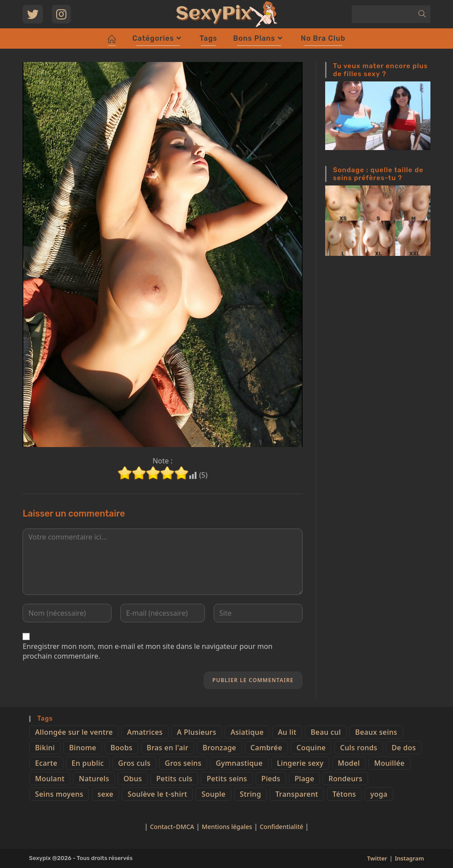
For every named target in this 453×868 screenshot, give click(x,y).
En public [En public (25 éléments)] (88, 763)
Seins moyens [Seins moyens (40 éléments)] (59, 794)
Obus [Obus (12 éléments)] (133, 779)
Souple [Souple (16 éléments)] (213, 794)
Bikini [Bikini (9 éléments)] (45, 748)
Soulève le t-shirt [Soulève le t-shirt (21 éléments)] (157, 794)
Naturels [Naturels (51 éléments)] (94, 779)
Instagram (409, 858)
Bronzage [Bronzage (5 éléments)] (219, 748)
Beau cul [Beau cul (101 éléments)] (326, 732)
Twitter (377, 858)
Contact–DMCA (172, 827)
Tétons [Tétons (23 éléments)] (344, 794)
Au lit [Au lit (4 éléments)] (287, 732)
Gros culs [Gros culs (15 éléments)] (134, 763)
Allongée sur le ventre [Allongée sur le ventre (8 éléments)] (74, 732)
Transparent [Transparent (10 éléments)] (297, 794)
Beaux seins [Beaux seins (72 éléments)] (376, 732)
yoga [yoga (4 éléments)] (379, 794)
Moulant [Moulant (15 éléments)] (50, 779)
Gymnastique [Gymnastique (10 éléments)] (239, 763)
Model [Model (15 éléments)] (349, 763)
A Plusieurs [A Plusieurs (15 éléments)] (197, 732)
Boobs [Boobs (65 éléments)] (122, 748)
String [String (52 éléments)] (250, 794)
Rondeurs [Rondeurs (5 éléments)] (345, 779)
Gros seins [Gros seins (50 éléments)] (183, 763)
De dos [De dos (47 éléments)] (404, 748)
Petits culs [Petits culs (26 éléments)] (174, 779)
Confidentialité (282, 827)
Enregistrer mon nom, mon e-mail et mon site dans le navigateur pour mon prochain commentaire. (148, 651)
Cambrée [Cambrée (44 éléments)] (266, 748)
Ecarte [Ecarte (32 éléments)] (46, 763)
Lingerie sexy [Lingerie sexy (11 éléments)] (300, 763)
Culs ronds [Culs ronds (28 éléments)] (359, 748)
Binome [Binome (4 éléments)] (83, 748)
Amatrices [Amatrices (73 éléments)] (145, 732)
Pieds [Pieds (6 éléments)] (271, 779)
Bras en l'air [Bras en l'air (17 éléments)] (168, 748)
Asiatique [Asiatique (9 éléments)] (247, 732)
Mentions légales (227, 827)
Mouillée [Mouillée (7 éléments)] (390, 763)
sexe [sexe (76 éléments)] (106, 794)
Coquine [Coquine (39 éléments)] (311, 748)
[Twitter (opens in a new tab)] (33, 14)
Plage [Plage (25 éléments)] (304, 779)
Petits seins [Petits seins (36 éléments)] (227, 779)
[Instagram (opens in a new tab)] (61, 14)
